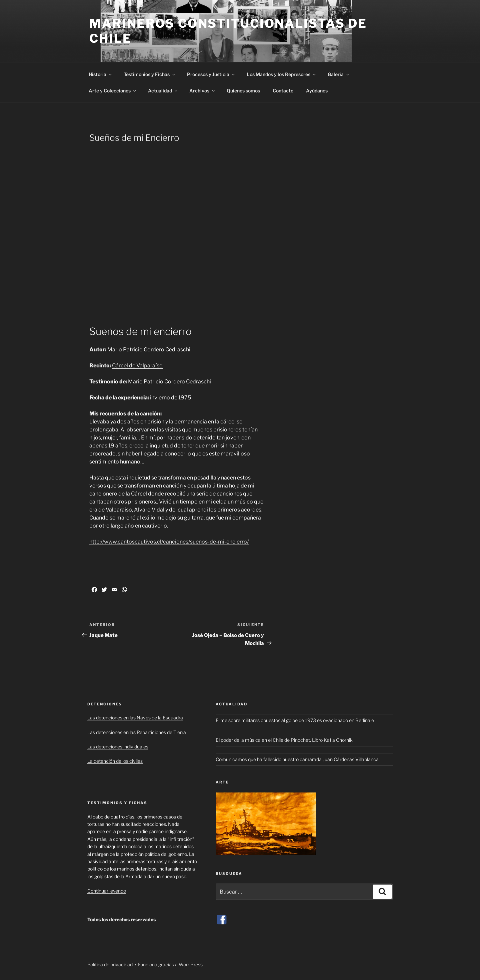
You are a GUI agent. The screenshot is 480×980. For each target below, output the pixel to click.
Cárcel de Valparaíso (137, 366)
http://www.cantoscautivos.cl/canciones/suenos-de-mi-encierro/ (169, 542)
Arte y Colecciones (113, 91)
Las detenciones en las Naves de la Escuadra (135, 718)
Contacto (283, 91)
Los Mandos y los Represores (282, 74)
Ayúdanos (317, 91)
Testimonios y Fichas (150, 74)
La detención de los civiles (115, 761)
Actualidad (163, 91)
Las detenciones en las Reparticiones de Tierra (137, 732)
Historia (101, 74)
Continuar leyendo (107, 891)
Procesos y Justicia (211, 74)
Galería (339, 74)
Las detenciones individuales (118, 747)
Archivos (202, 91)
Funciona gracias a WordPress (170, 964)
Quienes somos (243, 91)
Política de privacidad (110, 964)
